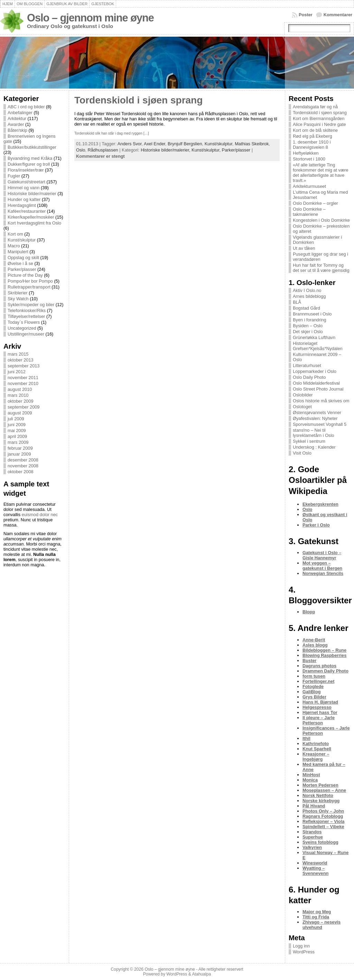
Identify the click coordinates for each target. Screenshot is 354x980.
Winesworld (315, 863)
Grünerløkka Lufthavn (314, 337)
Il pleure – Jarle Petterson (319, 720)
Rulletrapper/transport (29, 287)
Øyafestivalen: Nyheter (315, 418)
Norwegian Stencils (323, 573)
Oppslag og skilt (23, 258)
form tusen (314, 676)
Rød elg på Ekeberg (313, 136)
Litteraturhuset (307, 365)
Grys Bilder (314, 697)
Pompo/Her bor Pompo (30, 281)
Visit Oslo (302, 453)
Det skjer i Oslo (308, 332)
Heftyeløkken (306, 153)
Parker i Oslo (316, 525)
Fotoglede (313, 686)
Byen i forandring (310, 320)
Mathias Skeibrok (252, 144)
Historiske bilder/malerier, (166, 150)
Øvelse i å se (20, 263)
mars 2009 (18, 442)
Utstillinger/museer (26, 334)
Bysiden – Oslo (308, 326)
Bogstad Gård (306, 308)
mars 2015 (18, 354)
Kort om (15, 234)
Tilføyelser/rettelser (26, 316)
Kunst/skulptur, (207, 150)
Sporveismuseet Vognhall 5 (320, 424)
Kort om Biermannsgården (319, 118)
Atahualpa (201, 974)
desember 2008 (23, 460)
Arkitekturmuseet (309, 186)
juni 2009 (17, 425)
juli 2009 (16, 419)
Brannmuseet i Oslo (312, 314)
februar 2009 (20, 448)
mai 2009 (17, 431)
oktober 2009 (21, 401)
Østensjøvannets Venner (317, 413)
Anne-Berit (314, 640)
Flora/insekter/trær (26, 170)
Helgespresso (317, 707)
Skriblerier (18, 293)
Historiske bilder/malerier (32, 194)
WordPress (304, 952)
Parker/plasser (22, 269)
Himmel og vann (24, 188)
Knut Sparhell (317, 749)
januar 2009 (19, 454)
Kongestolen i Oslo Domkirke (321, 220)
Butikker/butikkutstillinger (32, 147)
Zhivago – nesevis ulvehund (322, 925)
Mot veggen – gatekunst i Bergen (322, 566)
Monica (310, 780)
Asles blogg (315, 645)
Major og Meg (317, 912)
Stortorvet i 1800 (309, 159)
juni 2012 (17, 372)
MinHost (311, 775)
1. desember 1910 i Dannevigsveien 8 (312, 145)
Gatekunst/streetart (26, 182)
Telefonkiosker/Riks (27, 310)
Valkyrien (312, 847)
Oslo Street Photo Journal (318, 389)
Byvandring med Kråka (30, 158)
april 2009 (17, 436)
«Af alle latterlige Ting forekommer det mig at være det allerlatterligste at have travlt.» (321, 173)
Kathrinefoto (316, 744)
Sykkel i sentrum (309, 441)
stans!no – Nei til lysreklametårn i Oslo (313, 433)
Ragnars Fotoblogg (323, 816)
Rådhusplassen (103, 150)
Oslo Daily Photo (309, 377)
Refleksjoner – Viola (323, 821)
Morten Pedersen (320, 785)
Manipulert (18, 252)
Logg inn (301, 946)
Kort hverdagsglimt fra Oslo (34, 223)
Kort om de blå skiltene (315, 130)
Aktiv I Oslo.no (307, 290)
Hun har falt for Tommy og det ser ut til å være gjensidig (321, 268)
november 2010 (23, 383)
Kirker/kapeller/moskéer (31, 217)
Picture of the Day (25, 275)
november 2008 (23, 466)
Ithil (306, 738)
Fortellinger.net (318, 681)
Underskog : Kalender (314, 447)
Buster (310, 661)
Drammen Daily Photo (325, 671)
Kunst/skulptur (22, 240)
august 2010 (20, 389)
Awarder (16, 124)
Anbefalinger (20, 113)
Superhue (313, 837)
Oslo (81, 150)
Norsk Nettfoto (318, 795)
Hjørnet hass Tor (320, 712)
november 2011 (23, 378)
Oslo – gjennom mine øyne (90, 18)
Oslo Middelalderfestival (316, 383)
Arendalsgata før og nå (315, 107)
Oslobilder (303, 395)
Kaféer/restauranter (27, 211)
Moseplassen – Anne (324, 790)
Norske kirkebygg (321, 801)
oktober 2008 (21, 472)
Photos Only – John (323, 811)
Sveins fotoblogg (320, 842)
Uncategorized (22, 328)
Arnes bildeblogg (309, 296)
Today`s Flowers (24, 322)
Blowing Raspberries (324, 655)
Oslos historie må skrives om (321, 401)
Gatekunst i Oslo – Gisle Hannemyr (322, 555)
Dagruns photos (319, 666)
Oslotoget (302, 407)
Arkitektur (17, 118)
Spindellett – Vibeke (323, 827)
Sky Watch (18, 299)
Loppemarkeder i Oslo (315, 371)
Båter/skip (17, 130)
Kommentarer (338, 15)
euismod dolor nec (40, 515)
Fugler (14, 176)
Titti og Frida (316, 917)
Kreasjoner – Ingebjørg (316, 757)
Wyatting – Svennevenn (315, 871)
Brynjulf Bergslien (185, 144)
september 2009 (24, 407)
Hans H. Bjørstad (320, 702)
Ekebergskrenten (320, 504)
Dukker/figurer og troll (29, 164)
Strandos (312, 832)
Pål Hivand (314, 806)
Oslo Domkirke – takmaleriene (309, 212)
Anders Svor (130, 144)
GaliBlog (312, 692)
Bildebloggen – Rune (324, 650)
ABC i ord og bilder (26, 107)
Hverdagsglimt (22, 205)
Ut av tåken (304, 248)
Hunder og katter (24, 199)
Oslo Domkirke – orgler (315, 203)
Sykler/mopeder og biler (31, 305)
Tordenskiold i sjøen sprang (138, 100)
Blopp (309, 612)
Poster (306, 15)
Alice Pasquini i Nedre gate (319, 124)
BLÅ (297, 302)
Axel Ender (155, 144)
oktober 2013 (21, 360)
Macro (14, 246)
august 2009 (20, 413)
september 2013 (24, 366)
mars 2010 (18, 395)
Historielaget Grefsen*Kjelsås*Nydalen (318, 346)
